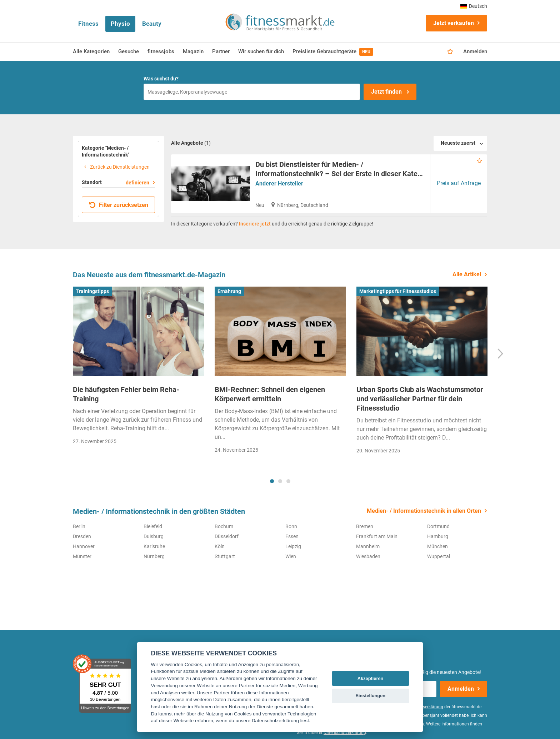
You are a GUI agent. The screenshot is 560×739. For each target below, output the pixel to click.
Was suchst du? (161, 79)
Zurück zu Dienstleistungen (116, 167)
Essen (292, 536)
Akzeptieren (371, 678)
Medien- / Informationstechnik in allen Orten (424, 511)
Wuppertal (439, 556)
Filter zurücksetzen (119, 205)
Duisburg (154, 536)
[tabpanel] (138, 368)
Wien (291, 556)
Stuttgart (225, 556)
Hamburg (438, 536)
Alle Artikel (467, 274)
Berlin (79, 526)
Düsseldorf (227, 536)
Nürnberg (154, 556)
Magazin (193, 51)
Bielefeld (153, 526)
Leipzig (293, 546)
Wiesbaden (368, 556)
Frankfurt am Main (377, 536)
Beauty (152, 24)
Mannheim (368, 546)
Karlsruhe (154, 546)
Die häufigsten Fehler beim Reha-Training (126, 394)
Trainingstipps (92, 291)
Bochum (224, 526)
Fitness (88, 24)
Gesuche (129, 51)
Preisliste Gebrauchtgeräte (333, 52)
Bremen (365, 526)
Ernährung (229, 291)
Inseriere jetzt (255, 224)
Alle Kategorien (91, 51)
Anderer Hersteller (279, 183)
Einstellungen (370, 696)
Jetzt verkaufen (454, 23)
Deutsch (474, 6)
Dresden (82, 536)
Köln (220, 546)
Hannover (84, 546)
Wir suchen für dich (261, 51)
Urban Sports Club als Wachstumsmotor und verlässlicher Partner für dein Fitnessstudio (420, 399)
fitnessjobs (161, 51)
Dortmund (438, 526)
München (437, 546)
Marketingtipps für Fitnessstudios (398, 291)
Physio (120, 24)
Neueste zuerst (458, 143)
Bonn (291, 526)
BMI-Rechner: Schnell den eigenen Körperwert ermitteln (270, 394)
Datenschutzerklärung (345, 733)
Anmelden (475, 51)
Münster (82, 556)
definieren (137, 183)
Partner (221, 51)
